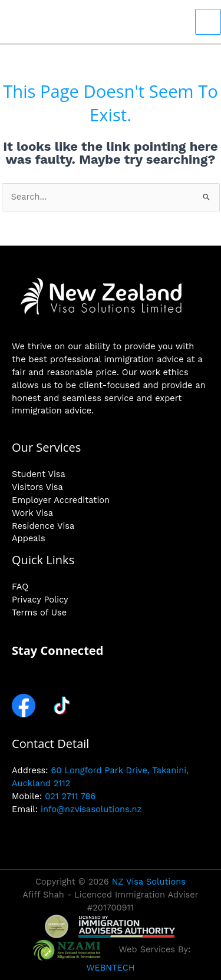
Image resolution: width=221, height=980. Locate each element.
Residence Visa (43, 526)
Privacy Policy (40, 600)
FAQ (20, 587)
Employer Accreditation (61, 500)
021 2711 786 (70, 796)
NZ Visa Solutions (149, 882)
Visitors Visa (37, 487)
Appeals (29, 538)
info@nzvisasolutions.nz (91, 809)
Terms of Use (39, 612)
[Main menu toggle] (208, 22)
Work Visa (32, 513)
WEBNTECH (110, 968)
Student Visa (39, 474)
